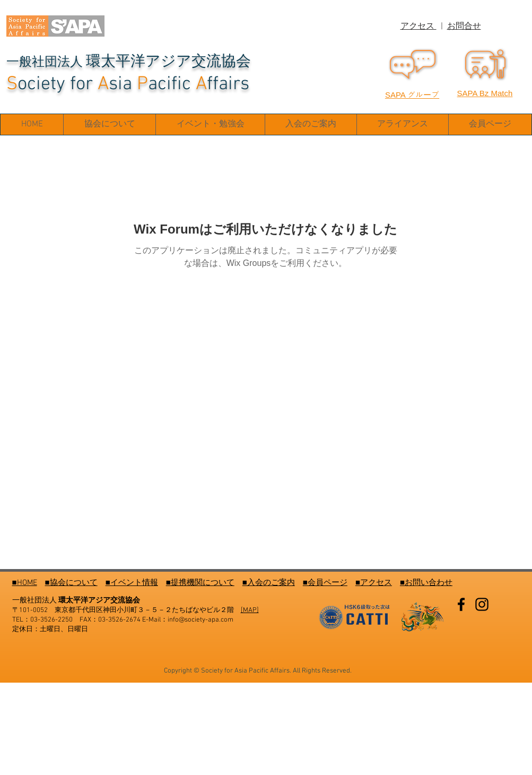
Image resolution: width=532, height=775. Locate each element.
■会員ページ (325, 583)
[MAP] (250, 610)
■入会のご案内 (269, 583)
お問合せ (464, 27)
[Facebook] (461, 604)
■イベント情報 (132, 583)
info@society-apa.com (200, 620)
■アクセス (374, 583)
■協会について (71, 583)
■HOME (25, 583)
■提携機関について (200, 583)
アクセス (418, 27)
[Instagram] (482, 604)
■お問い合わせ (426, 583)
